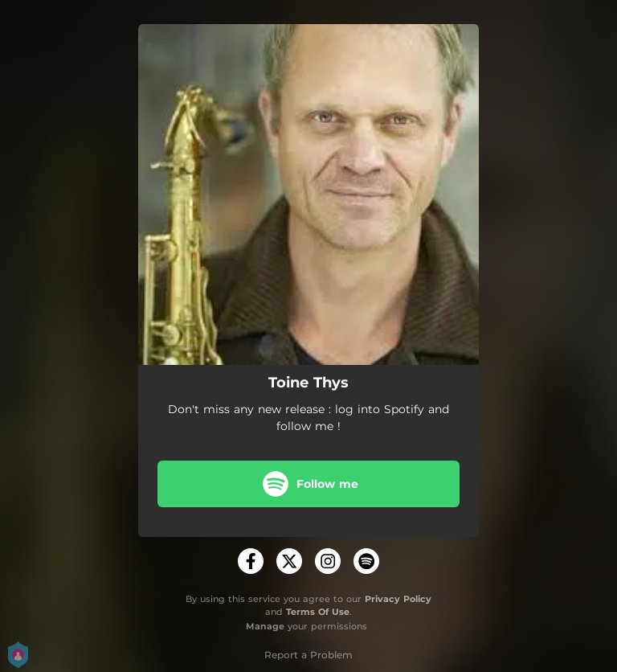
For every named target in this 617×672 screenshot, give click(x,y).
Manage (265, 626)
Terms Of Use (318, 612)
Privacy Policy (398, 599)
